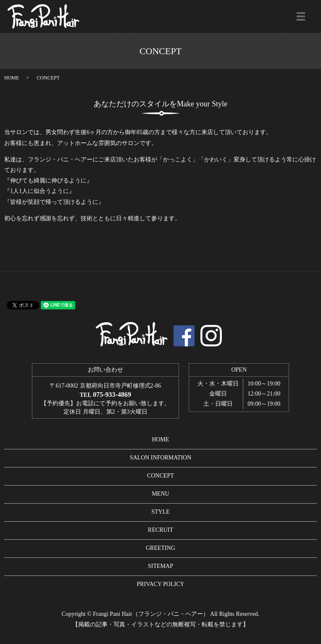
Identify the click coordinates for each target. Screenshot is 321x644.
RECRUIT (160, 530)
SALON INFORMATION (161, 458)
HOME (12, 78)
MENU (160, 494)
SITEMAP (160, 566)
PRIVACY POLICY (160, 584)
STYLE (160, 512)
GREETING (160, 548)
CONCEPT (160, 476)
